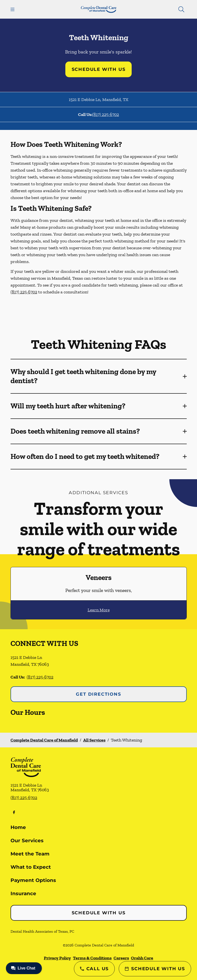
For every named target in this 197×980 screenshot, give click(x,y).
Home (18, 827)
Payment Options (33, 880)
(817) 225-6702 (106, 114)
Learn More (99, 610)
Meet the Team (30, 854)
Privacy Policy (57, 958)
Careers (121, 958)
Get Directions (98, 694)
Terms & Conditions (92, 958)
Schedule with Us (99, 69)
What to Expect (31, 867)
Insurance (23, 893)
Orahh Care (142, 958)
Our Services (27, 841)
